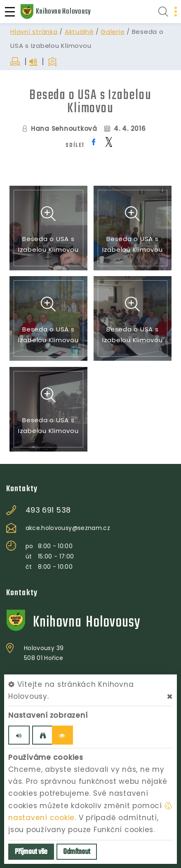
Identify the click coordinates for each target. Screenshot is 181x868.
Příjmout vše (31, 852)
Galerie (113, 32)
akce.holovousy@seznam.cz (68, 528)
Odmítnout (77, 852)
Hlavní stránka (34, 32)
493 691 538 (48, 510)
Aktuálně (79, 32)
